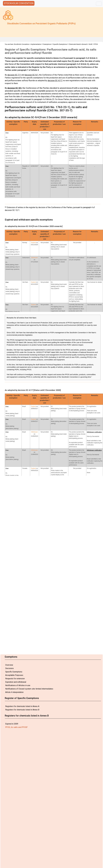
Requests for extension (15, 679)
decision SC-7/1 (14, 75)
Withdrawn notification (94, 432)
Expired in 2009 (12, 724)
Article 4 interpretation (14, 692)
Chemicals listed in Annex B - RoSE (81, 44)
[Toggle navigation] (99, 4)
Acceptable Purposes (14, 675)
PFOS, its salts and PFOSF (16, 727)
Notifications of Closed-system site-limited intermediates (29, 689)
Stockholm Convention (22, 44)
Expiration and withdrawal (16, 682)
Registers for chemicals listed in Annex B (22, 710)
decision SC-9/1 (32, 75)
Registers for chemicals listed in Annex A (22, 706)
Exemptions (47, 44)
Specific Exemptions (14, 672)
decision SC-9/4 (14, 88)
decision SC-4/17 (55, 81)
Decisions (9, 668)
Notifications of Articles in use (18, 685)
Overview (9, 665)
